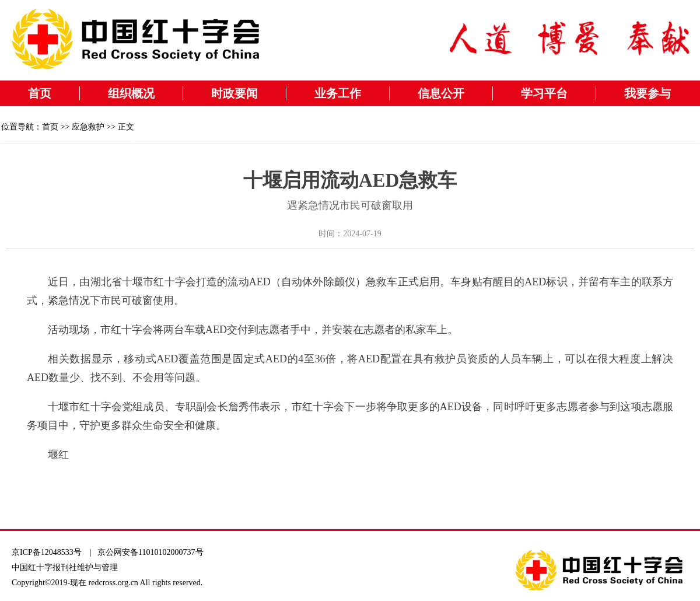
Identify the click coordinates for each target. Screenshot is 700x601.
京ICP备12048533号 (47, 552)
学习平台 (544, 93)
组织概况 (131, 93)
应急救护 (88, 127)
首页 (40, 93)
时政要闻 (235, 93)
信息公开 (441, 93)
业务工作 (338, 93)
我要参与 (647, 93)
